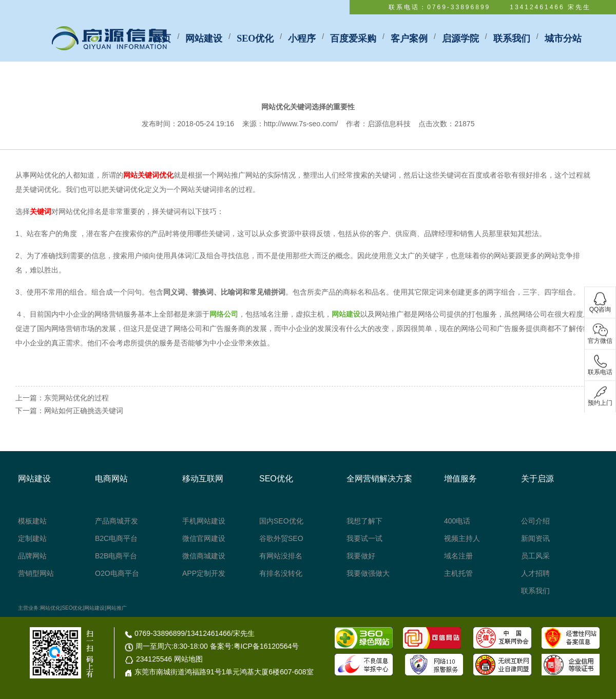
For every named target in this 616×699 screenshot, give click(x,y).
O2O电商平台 (117, 573)
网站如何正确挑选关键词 (84, 411)
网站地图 (188, 659)
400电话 (457, 521)
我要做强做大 (368, 573)
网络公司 (224, 314)
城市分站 (563, 38)
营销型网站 (36, 573)
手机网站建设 (204, 521)
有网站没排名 (281, 556)
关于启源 (537, 479)
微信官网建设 (204, 538)
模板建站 (32, 521)
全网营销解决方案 (379, 479)
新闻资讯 (535, 538)
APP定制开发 (204, 573)
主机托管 (458, 573)
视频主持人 (462, 538)
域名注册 (458, 556)
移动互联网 (203, 479)
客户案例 (409, 38)
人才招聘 (535, 573)
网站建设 (204, 38)
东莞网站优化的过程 (76, 398)
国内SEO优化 (281, 521)
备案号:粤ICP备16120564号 (255, 646)
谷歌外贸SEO (281, 538)
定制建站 (32, 538)
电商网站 (111, 479)
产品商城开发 (117, 521)
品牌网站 (32, 556)
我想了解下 (364, 521)
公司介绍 (535, 521)
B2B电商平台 (116, 556)
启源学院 (460, 38)
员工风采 (535, 556)
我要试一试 (364, 538)
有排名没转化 (281, 573)
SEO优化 (255, 38)
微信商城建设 (204, 556)
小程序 (302, 38)
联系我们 (512, 38)
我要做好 (361, 556)
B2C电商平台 (116, 538)
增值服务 (460, 479)
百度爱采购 (353, 38)
